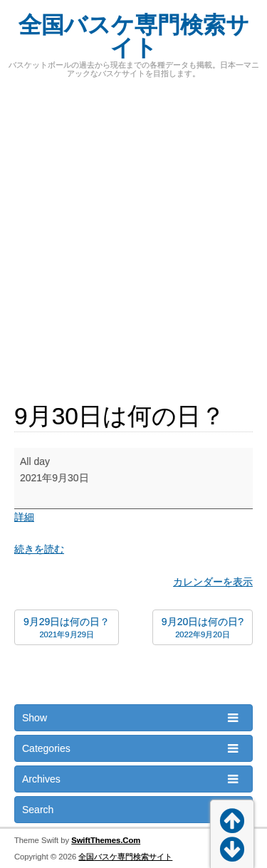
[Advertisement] (133, 232)
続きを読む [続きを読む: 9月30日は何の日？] (39, 549)
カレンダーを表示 (213, 582)
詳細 (24, 517)
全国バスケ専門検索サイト (134, 36)
